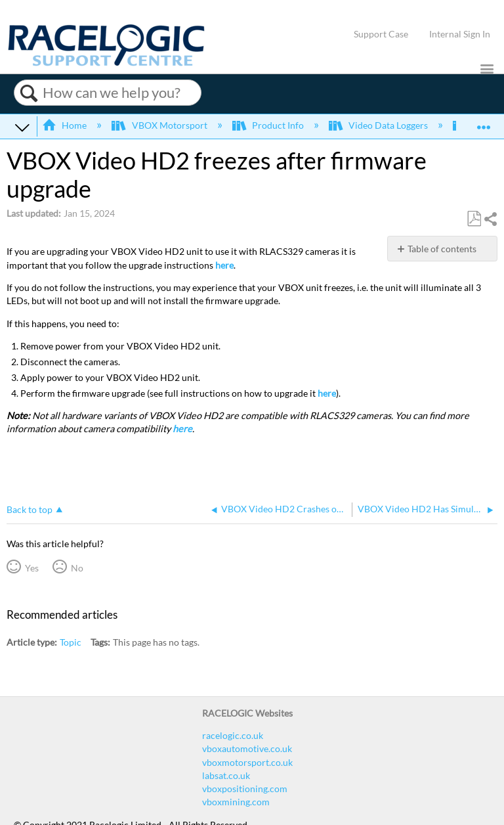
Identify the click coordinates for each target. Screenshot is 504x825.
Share (490, 219)
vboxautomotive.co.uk (247, 748)
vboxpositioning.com (245, 789)
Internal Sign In (460, 34)
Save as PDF (474, 219)
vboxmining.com (236, 802)
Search (29, 93)
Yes (32, 568)
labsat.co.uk (226, 775)
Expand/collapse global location (484, 123)
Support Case (381, 34)
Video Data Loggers (379, 125)
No (77, 568)
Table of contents (442, 249)
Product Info (269, 125)
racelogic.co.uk (233, 735)
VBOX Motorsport (160, 125)
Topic (71, 642)
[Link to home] (106, 63)
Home (65, 125)
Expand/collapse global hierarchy (22, 127)
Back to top (30, 509)
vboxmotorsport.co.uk (247, 762)
